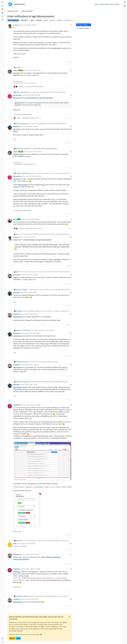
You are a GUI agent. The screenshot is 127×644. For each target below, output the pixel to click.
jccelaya (16, 25)
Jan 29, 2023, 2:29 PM (31, 126)
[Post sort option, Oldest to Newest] (84, 28)
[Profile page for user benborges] (10, 128)
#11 (71, 314)
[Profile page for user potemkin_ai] (10, 276)
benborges (16, 126)
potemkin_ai (17, 275)
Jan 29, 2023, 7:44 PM (35, 152)
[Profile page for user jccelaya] (10, 26)
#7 (71, 219)
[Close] (70, 617)
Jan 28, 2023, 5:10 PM (30, 25)
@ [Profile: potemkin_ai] (18, 336)
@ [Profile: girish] (16, 240)
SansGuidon (17, 405)
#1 (71, 25)
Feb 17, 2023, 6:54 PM (32, 314)
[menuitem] (125, 2)
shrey (15, 544)
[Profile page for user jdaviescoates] (10, 96)
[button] (2, 638)
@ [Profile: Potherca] (17, 572)
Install (117, 4)
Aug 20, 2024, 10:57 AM (29, 544)
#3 (71, 95)
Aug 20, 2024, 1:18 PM (32, 599)
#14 (71, 385)
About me (16, 531)
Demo (107, 4)
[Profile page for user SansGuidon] (10, 406)
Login (18, 638)
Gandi (24, 114)
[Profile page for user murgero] (10, 72)
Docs (112, 4)
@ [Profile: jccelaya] (17, 73)
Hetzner (29, 114)
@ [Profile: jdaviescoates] (18, 154)
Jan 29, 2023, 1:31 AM (35, 70)
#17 (71, 554)
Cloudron (18, 114)
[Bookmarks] (2, 16)
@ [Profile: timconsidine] (22, 185)
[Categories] (2, 2)
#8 (71, 237)
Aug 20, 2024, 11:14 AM (32, 554)
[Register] (125, 6)
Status (102, 4)
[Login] (125, 2)
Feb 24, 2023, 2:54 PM (31, 385)
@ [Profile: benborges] (17, 317)
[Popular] (2, 13)
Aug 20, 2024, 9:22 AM (32, 405)
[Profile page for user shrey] (10, 545)
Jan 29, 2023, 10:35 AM (33, 95)
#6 (71, 176)
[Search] (2, 20)
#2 (71, 70)
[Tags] (2, 9)
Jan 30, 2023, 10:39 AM (33, 219)
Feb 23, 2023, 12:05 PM (31, 333)
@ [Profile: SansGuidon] (18, 602)
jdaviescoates (17, 95)
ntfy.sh (15, 131)
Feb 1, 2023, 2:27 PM (30, 237)
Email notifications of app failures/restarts (39, 98)
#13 (71, 365)
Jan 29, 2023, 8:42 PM (33, 176)
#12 (71, 333)
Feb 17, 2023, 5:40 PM (31, 292)
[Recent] (2, 6)
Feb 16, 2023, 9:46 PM (32, 275)
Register (12, 638)
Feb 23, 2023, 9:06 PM (32, 365)
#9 (71, 275)
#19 (71, 599)
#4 (71, 126)
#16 (71, 544)
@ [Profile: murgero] (17, 98)
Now (20, 531)
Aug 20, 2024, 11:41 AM (32, 569)
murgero (16, 70)
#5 (71, 152)
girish (15, 219)
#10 (71, 292)
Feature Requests (13, 20)
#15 (71, 405)
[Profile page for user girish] (10, 221)
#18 (71, 569)
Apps (96, 4)
